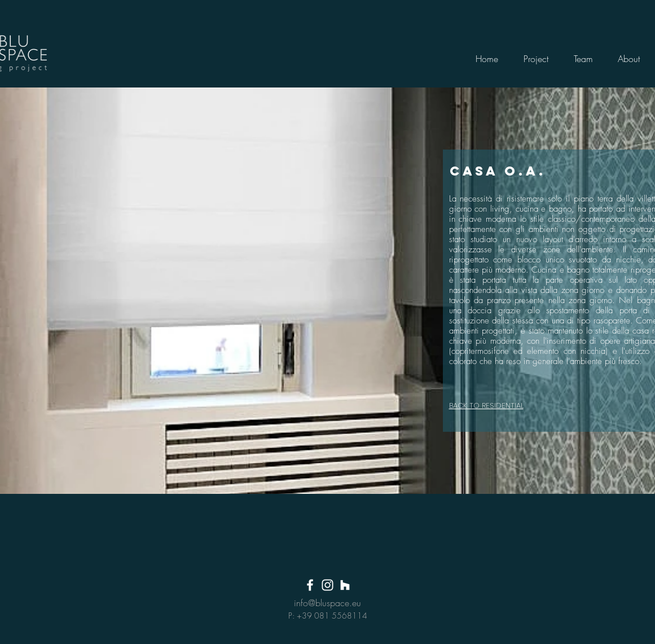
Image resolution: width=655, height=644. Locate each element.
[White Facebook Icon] (310, 585)
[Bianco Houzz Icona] (345, 585)
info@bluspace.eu (327, 603)
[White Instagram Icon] (327, 585)
